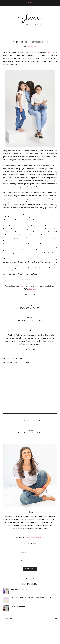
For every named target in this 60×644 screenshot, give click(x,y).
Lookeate (34, 53)
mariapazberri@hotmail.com (35, 537)
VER (49, 53)
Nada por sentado (18, 606)
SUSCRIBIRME (30, 569)
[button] (30, 3)
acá (22, 286)
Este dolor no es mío (19, 589)
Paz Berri (24, 635)
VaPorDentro (32, 47)
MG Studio (41, 635)
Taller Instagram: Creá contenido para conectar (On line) (32, 598)
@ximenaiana (9, 199)
